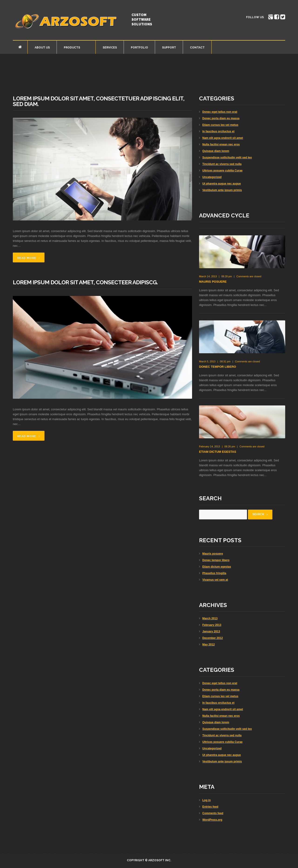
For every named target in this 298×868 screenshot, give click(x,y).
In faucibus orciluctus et (218, 131)
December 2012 (213, 638)
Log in (207, 800)
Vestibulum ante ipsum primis (222, 190)
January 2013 (211, 631)
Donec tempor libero (218, 367)
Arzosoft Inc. (160, 860)
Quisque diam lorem (216, 151)
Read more (27, 258)
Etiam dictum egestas (218, 452)
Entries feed (210, 807)
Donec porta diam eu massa (221, 118)
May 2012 (208, 645)
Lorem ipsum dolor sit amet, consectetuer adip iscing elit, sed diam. (99, 101)
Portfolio (139, 48)
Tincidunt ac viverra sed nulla (222, 164)
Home (20, 47)
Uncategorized (212, 177)
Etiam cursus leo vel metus (220, 125)
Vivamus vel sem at (215, 580)
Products (71, 48)
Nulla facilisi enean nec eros (221, 144)
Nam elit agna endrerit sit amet (223, 138)
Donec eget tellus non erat (220, 112)
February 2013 (212, 625)
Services (110, 48)
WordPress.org (212, 820)
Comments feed (213, 813)
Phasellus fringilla (214, 573)
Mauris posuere (213, 282)
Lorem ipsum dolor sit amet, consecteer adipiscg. (85, 282)
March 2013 (210, 618)
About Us (42, 48)
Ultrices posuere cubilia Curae (222, 171)
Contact (197, 48)
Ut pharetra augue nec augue (222, 184)
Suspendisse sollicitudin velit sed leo (227, 158)
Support (169, 48)
